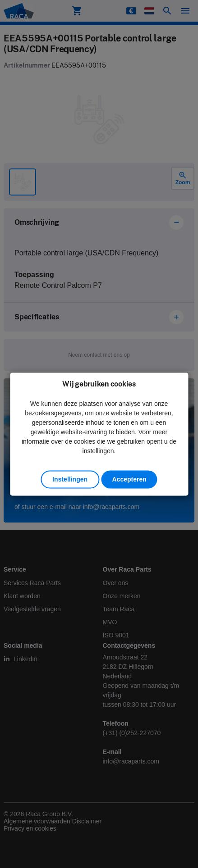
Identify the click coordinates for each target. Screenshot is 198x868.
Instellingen (70, 479)
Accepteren (129, 479)
